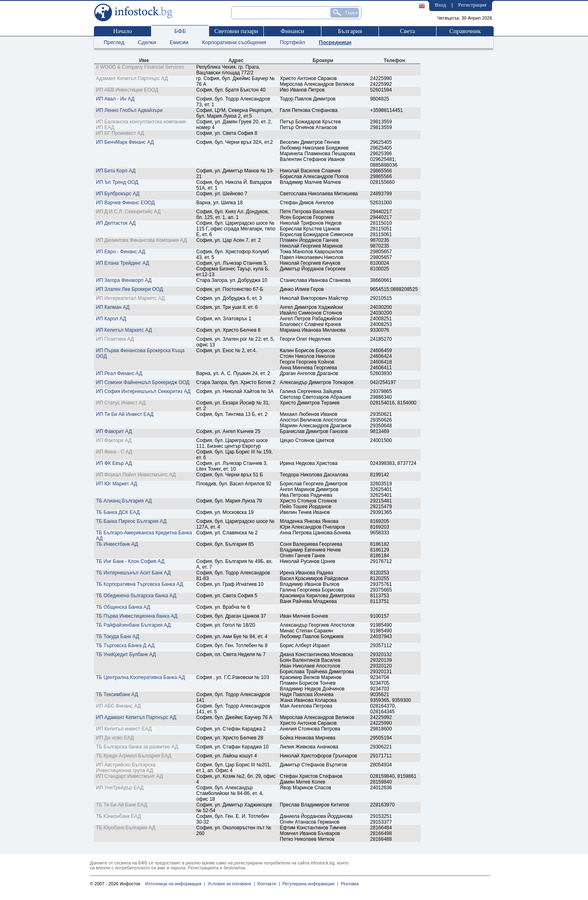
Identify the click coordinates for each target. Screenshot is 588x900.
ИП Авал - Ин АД (115, 99)
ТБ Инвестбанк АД (117, 544)
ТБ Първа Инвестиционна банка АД (137, 616)
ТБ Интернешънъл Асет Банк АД (133, 573)
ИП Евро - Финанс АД (121, 252)
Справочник (465, 31)
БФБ (180, 31)
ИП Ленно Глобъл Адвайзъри (129, 110)
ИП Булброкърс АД (118, 194)
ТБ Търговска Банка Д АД (125, 645)
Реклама (348, 884)
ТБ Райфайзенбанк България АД (133, 625)
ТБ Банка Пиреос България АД (131, 521)
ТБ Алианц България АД (124, 501)
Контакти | (267, 884)
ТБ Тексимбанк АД (117, 695)
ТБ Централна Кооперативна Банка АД (140, 677)
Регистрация (472, 5)
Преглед (114, 42)
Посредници (335, 42)
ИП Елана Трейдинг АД (122, 263)
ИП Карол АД (111, 319)
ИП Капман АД (113, 307)
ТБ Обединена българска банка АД (136, 596)
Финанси (292, 31)
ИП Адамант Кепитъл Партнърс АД (136, 717)
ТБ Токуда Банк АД (118, 636)
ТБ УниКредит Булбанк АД (126, 654)
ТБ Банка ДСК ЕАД (118, 512)
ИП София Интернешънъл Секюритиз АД (143, 391)
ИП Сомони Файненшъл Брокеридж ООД (143, 382)
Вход (440, 5)
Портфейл (292, 42)
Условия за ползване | (230, 884)
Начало (122, 31)
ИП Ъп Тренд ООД (117, 182)
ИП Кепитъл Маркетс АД (124, 330)
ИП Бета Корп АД (116, 171)
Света (407, 31)
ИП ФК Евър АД (114, 463)
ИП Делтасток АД (116, 223)
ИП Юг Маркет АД (117, 484)
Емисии (179, 42)
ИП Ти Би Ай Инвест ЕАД (125, 414)
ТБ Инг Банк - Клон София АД (130, 561)
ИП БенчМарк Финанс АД (125, 142)
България (350, 31)
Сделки (147, 42)
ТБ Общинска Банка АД (123, 607)
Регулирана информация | (309, 884)
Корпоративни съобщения (234, 42)
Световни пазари (236, 31)
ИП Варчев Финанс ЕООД (125, 203)
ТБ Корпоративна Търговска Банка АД (140, 584)
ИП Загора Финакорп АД (124, 280)
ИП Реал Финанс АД (119, 373)
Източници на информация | (175, 884)
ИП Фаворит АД (114, 431)
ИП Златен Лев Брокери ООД (129, 289)
